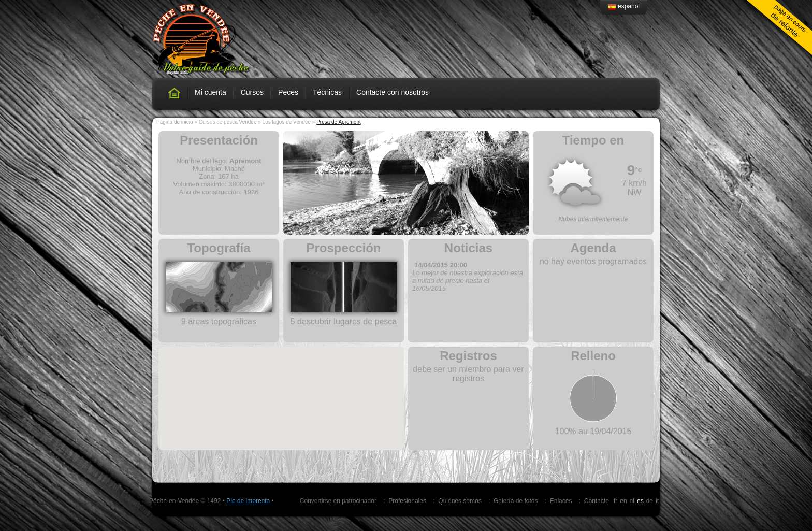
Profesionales (407, 501)
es (640, 501)
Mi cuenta (211, 92)
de (650, 501)
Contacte (597, 501)
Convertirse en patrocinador (338, 501)
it (657, 501)
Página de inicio (175, 122)
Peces (288, 92)
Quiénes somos (460, 501)
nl (632, 501)
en (623, 501)
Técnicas (327, 92)
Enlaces (561, 501)
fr (615, 501)
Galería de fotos (516, 501)
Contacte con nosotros (393, 92)
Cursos (252, 92)
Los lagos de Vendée (287, 122)
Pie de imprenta (248, 501)
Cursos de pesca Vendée (228, 122)
